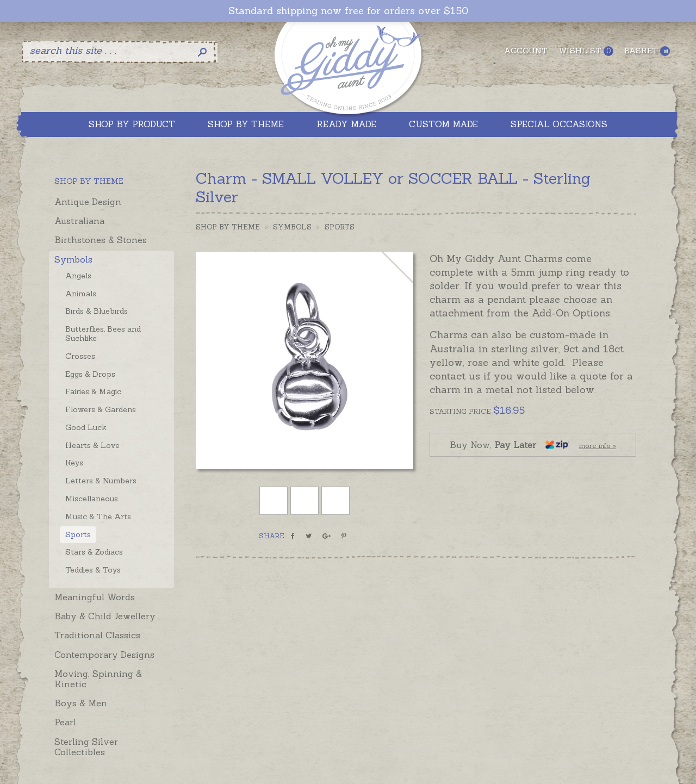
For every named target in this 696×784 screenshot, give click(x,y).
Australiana (79, 221)
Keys (74, 463)
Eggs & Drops (90, 374)
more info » (598, 446)
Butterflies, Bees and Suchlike (103, 334)
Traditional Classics (97, 635)
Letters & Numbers (101, 481)
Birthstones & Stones (101, 240)
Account (526, 51)
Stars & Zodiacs (94, 552)
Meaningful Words (95, 597)
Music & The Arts (98, 517)
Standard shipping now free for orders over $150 (348, 11)
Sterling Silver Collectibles (86, 747)
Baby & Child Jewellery (105, 616)
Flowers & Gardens (101, 409)
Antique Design (88, 202)
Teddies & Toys (93, 570)
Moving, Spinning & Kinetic (98, 679)
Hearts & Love (92, 445)
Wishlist (586, 51)
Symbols (73, 259)
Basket (647, 51)
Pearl (65, 722)
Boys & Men (81, 703)
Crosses (80, 356)
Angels (78, 276)
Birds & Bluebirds (97, 311)
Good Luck (86, 427)
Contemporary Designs (104, 655)
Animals (81, 294)
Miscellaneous (92, 499)
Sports (78, 534)
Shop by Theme (228, 227)
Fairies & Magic (93, 391)
